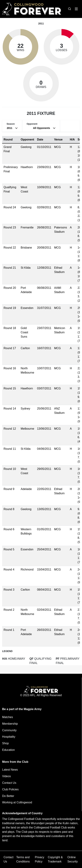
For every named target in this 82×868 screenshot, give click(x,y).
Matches (7, 717)
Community (9, 730)
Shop (5, 743)
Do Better (8, 796)
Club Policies (10, 789)
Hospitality (9, 737)
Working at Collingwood (17, 802)
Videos (7, 776)
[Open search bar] (70, 9)
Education (8, 750)
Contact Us (9, 783)
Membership (10, 724)
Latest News (10, 770)
